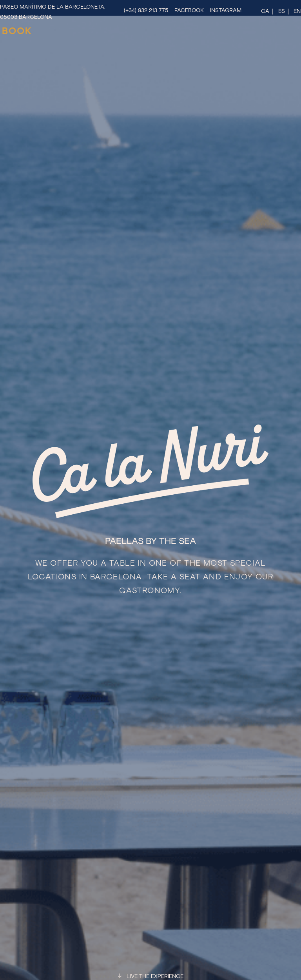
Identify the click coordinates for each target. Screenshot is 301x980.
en (297, 11)
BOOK (17, 31)
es (282, 11)
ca (265, 11)
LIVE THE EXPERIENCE (155, 976)
